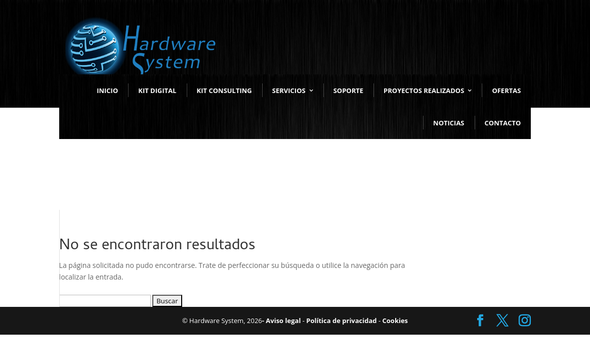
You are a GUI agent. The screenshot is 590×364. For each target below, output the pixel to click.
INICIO (107, 90)
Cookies (394, 321)
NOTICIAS (449, 123)
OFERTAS (506, 90)
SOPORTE (348, 90)
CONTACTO (503, 123)
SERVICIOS (289, 90)
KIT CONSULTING (224, 90)
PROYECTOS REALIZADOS (424, 90)
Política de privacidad (341, 321)
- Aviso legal (282, 321)
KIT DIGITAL (157, 90)
